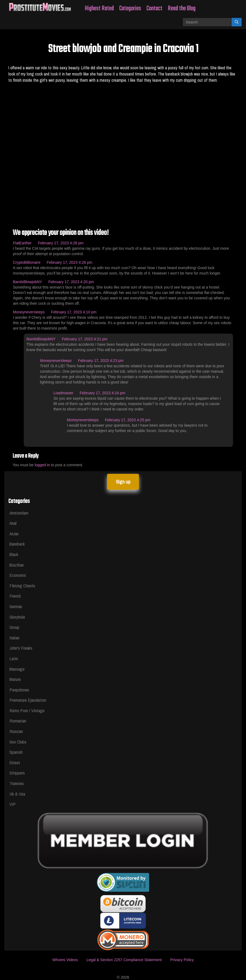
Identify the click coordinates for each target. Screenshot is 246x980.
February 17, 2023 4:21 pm (85, 339)
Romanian (18, 721)
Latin (14, 658)
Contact (154, 8)
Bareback (17, 544)
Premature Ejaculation (28, 700)
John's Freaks (21, 648)
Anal (13, 523)
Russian (16, 731)
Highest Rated (99, 8)
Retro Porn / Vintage (27, 710)
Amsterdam (19, 513)
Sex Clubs (18, 742)
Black (14, 554)
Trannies (17, 783)
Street (15, 763)
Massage (17, 669)
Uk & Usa (17, 794)
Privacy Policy (182, 960)
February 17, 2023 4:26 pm (69, 262)
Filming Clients (22, 586)
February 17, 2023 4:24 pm (102, 393)
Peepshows (19, 690)
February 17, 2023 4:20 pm (71, 282)
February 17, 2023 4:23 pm (101, 361)
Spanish (16, 752)
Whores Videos (65, 960)
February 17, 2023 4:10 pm (74, 312)
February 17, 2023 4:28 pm (61, 243)
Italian (14, 638)
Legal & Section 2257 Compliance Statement (124, 960)
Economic (18, 575)
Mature (15, 679)
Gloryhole (17, 617)
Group (14, 627)
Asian (14, 534)
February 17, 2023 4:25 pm (128, 420)
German (16, 606)
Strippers (17, 773)
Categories (130, 8)
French (15, 596)
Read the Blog (182, 8)
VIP (13, 804)
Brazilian (17, 565)
